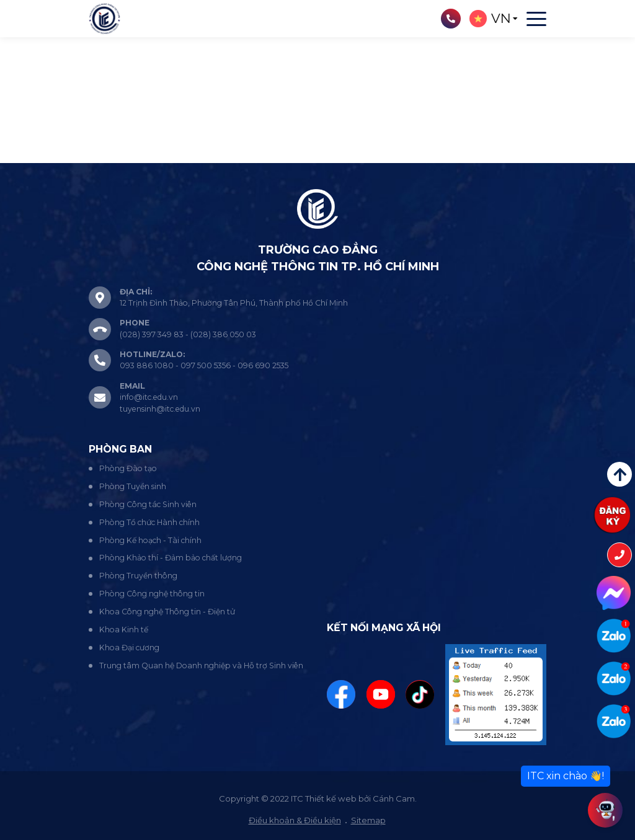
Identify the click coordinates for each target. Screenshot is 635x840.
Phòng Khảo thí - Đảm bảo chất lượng (171, 558)
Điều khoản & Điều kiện (295, 820)
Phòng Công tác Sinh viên (148, 504)
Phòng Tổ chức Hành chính (149, 522)
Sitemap (368, 820)
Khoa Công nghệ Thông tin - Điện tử (167, 612)
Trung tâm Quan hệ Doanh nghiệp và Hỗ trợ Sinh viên (201, 665)
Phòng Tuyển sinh (133, 486)
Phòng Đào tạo (128, 468)
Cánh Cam (394, 798)
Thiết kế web (331, 798)
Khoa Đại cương (129, 648)
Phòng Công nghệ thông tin (152, 594)
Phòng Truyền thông (138, 576)
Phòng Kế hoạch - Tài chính (150, 540)
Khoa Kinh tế (124, 630)
